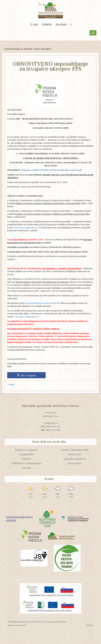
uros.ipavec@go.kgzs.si (26, 228)
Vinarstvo (26, 459)
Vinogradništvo (26, 454)
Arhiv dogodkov (43, 49)
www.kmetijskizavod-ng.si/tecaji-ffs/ (42, 303)
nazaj (11, 385)
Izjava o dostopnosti (17, 625)
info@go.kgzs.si (50, 423)
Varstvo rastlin (75, 454)
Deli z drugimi (27, 375)
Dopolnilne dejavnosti (75, 459)
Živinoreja (26, 468)
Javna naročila (75, 463)
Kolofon (90, 625)
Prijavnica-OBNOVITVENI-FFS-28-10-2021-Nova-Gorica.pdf (51, 170)
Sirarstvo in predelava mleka (75, 450)
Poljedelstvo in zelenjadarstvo (26, 463)
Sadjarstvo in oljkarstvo (26, 450)
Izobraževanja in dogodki (18, 49)
